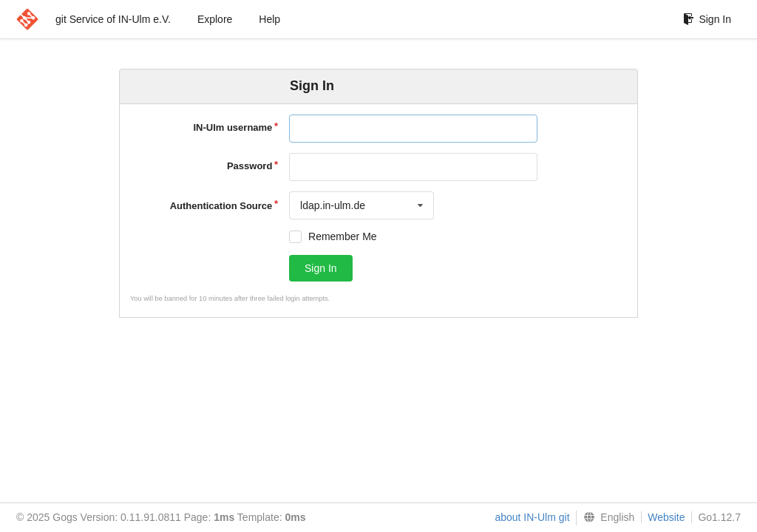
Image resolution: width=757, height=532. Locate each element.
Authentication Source (221, 206)
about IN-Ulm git (532, 517)
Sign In (707, 19)
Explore (215, 19)
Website (666, 517)
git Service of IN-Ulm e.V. (113, 19)
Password (249, 166)
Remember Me (343, 236)
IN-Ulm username (232, 127)
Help (269, 19)
